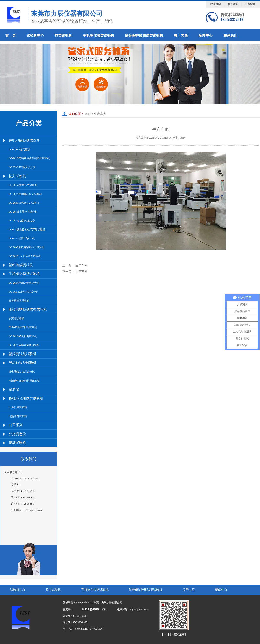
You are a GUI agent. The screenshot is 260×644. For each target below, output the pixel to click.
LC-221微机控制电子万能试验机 (27, 229)
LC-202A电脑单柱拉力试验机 (25, 194)
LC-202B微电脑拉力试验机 (24, 203)
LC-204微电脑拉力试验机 (23, 212)
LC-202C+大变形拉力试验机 (25, 256)
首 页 (11, 35)
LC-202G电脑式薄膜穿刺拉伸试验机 (29, 158)
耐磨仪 (14, 389)
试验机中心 (35, 35)
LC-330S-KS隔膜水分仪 (22, 167)
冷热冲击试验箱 (18, 416)
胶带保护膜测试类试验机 (144, 35)
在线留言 (250, 4)
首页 (88, 114)
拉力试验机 (63, 35)
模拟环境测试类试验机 (26, 398)
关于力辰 (181, 35)
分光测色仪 (17, 434)
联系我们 (233, 4)
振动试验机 (17, 443)
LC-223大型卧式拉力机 (22, 238)
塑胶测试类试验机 (23, 354)
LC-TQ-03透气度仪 (19, 149)
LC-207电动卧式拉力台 (22, 221)
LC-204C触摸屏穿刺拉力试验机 (27, 247)
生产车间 (81, 265)
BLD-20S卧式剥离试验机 (23, 327)
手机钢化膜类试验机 (99, 35)
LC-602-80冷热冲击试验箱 (24, 292)
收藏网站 (216, 4)
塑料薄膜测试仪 (21, 265)
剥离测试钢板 (16, 318)
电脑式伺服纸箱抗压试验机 (24, 381)
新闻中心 (206, 35)
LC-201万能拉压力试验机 (23, 185)
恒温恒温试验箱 (18, 407)
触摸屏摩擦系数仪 (19, 301)
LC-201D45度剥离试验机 (23, 336)
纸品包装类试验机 (23, 363)
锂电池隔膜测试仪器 (24, 140)
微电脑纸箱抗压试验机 (22, 372)
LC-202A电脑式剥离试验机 (24, 283)
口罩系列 (16, 425)
